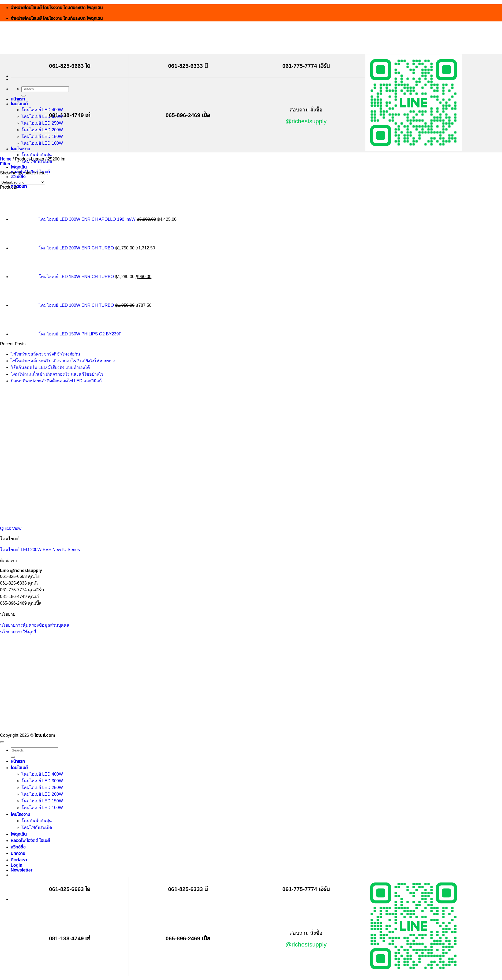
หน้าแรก (18, 99)
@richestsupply (306, 121)
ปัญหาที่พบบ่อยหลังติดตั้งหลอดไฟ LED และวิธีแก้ (56, 381)
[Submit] (24, 96)
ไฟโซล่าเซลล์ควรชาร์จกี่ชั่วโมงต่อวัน (45, 354)
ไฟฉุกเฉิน (19, 167)
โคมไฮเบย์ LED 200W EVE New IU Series (40, 550)
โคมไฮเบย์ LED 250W (42, 123)
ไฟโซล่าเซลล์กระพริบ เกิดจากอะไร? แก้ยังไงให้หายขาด (63, 361)
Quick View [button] (11, 528)
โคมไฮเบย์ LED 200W (42, 130)
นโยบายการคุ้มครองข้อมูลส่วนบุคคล (35, 625)
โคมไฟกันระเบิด (37, 827)
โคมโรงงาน (20, 149)
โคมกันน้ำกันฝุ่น (37, 155)
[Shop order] (23, 182)
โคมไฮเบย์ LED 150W (42, 136)
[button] (5, 164)
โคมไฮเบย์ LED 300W (42, 116)
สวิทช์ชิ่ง (18, 177)
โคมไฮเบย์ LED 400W (42, 110)
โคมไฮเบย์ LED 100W (42, 143)
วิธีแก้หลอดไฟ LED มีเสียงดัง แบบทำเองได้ (50, 367)
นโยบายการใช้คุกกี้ (18, 632)
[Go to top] (2, 742)
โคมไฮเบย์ (19, 104)
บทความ (18, 853)
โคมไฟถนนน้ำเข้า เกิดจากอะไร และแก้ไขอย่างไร (57, 374)
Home (6, 159)
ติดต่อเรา (19, 186)
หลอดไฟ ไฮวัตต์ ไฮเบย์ (30, 841)
